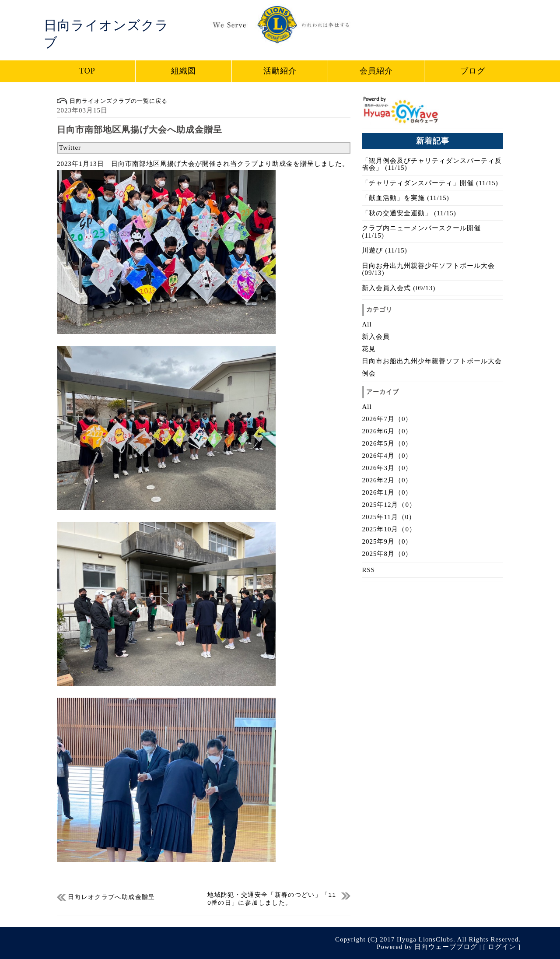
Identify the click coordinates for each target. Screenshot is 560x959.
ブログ (473, 71)
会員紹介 (376, 71)
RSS (368, 570)
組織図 (184, 71)
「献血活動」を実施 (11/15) (405, 198)
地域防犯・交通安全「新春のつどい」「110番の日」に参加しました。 (272, 896)
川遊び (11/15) (384, 250)
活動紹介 (280, 71)
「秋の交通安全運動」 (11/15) (409, 213)
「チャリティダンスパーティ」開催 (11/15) (430, 183)
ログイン (502, 947)
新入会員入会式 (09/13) (399, 288)
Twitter (70, 148)
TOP (87, 71)
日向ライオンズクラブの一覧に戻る (112, 101)
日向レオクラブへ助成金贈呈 (112, 897)
